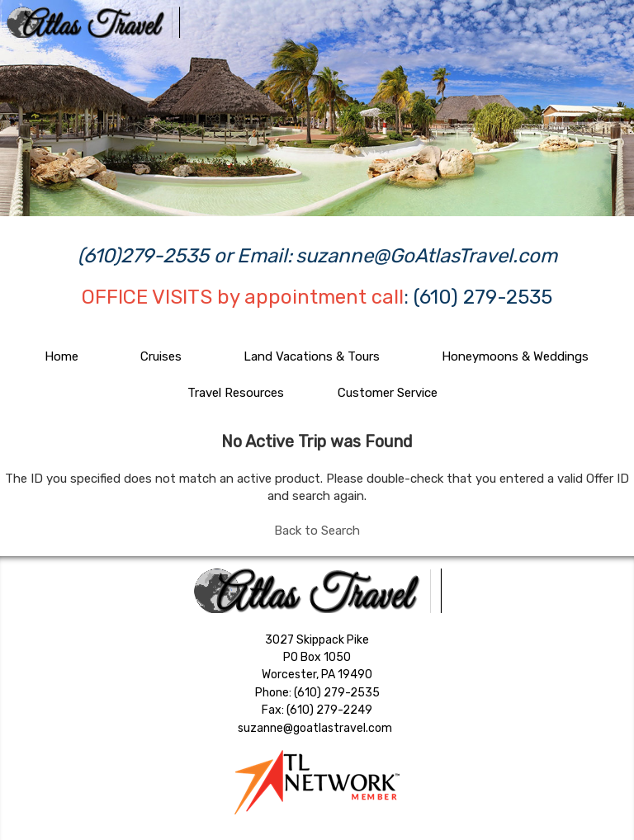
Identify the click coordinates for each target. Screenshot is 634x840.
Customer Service (388, 393)
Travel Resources (236, 393)
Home (62, 356)
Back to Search (317, 531)
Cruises (161, 356)
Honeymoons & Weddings (515, 356)
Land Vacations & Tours (312, 356)
